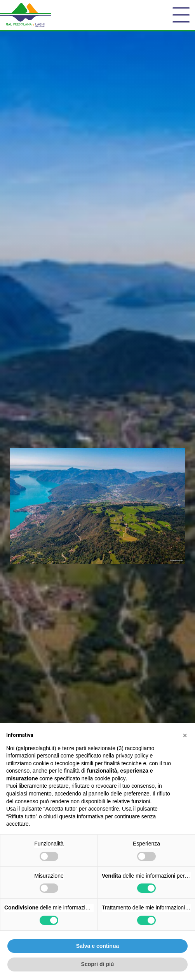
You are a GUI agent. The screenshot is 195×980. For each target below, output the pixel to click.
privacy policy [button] (132, 756)
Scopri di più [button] (98, 964)
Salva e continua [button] (97, 946)
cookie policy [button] (110, 778)
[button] (185, 735)
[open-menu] (181, 15)
